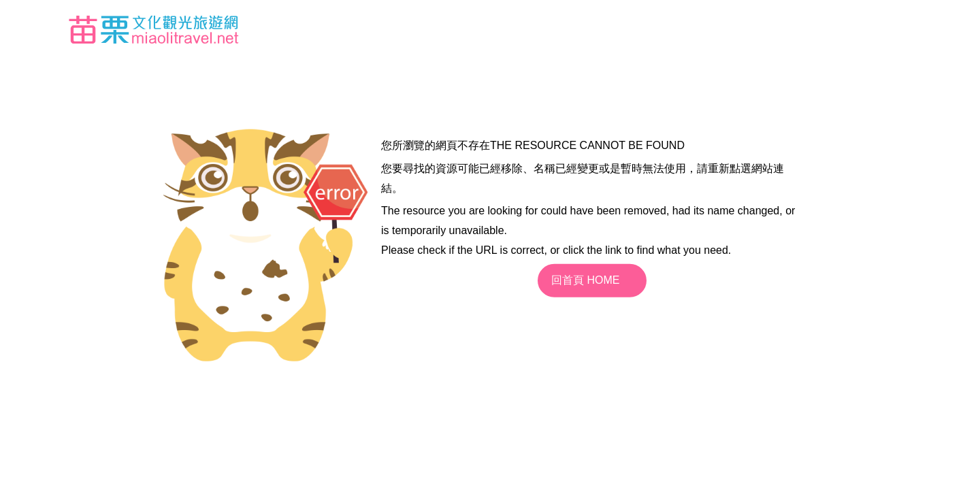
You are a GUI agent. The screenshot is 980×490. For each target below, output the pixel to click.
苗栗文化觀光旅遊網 (154, 29)
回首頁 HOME (585, 280)
